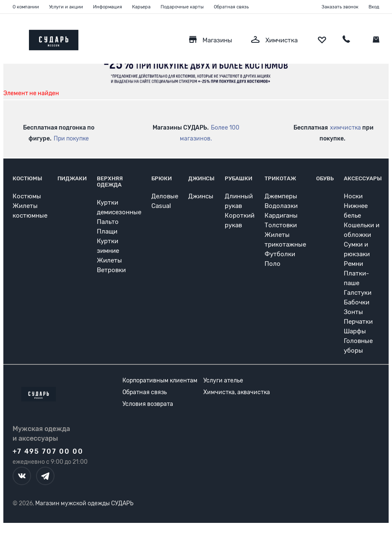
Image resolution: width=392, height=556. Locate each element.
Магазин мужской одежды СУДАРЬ (84, 503)
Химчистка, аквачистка (237, 392)
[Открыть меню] (13, 38)
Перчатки (358, 322)
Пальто (108, 222)
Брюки (162, 178)
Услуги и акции (66, 7)
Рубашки (239, 178)
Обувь (325, 178)
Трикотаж (280, 178)
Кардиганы (281, 216)
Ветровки (111, 270)
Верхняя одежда (110, 182)
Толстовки (281, 225)
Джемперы (281, 196)
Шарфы (355, 331)
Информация (108, 7)
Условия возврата (148, 404)
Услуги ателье (223, 381)
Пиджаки (72, 178)
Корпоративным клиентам (160, 381)
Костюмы (27, 178)
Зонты (353, 312)
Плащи (107, 231)
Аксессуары (363, 178)
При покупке (71, 139)
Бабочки (357, 302)
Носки (353, 196)
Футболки (280, 254)
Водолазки (281, 206)
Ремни (353, 264)
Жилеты (109, 260)
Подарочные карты (182, 7)
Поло (273, 264)
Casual (161, 206)
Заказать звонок (340, 7)
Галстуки (358, 293)
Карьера (141, 7)
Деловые (165, 196)
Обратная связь (231, 7)
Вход (374, 7)
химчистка (345, 128)
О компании (26, 7)
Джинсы (201, 178)
